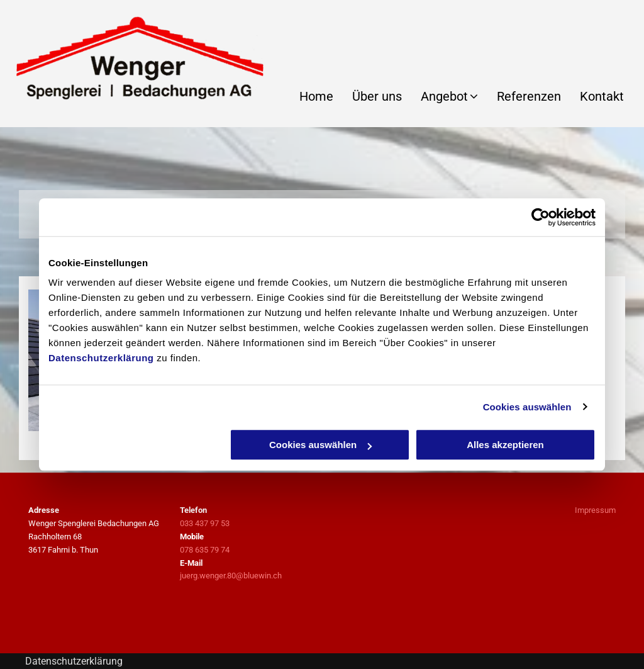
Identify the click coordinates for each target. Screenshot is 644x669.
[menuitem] (307, 96)
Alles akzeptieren (505, 445)
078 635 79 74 (205, 550)
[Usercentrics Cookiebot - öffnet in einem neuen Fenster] (541, 217)
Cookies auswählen (527, 407)
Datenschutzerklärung (101, 358)
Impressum (595, 510)
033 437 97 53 (205, 523)
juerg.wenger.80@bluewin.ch (231, 576)
